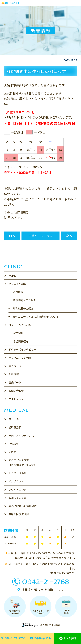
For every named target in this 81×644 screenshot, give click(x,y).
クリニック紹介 (17, 284)
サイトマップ (16, 399)
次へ (69, 236)
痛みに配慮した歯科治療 (23, 506)
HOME (12, 275)
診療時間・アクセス (24, 300)
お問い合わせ (16, 391)
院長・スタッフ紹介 (20, 325)
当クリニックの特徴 (20, 358)
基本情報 (18, 292)
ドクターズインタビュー (22, 349)
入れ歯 (12, 452)
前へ (12, 236)
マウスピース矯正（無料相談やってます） (22, 463)
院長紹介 (18, 333)
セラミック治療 (17, 473)
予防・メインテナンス (21, 436)
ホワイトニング (17, 489)
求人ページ (15, 366)
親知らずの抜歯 (17, 498)
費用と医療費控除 (19, 514)
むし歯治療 (15, 419)
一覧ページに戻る (41, 236)
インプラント (16, 481)
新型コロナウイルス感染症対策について (36, 317)
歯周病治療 (15, 427)
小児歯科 (14, 444)
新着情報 (14, 374)
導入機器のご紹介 (23, 308)
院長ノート (15, 382)
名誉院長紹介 (21, 341)
